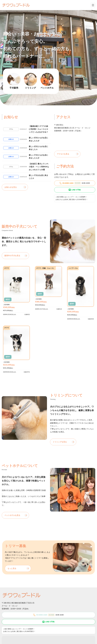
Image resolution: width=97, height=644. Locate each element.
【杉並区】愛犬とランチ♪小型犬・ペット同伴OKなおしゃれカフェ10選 (39, 167)
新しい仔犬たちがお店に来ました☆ (38, 148)
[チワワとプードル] (16, 5)
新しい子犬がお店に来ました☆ (38, 177)
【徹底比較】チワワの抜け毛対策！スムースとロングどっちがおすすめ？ (38, 129)
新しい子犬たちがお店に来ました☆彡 (38, 157)
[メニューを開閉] (93, 5)
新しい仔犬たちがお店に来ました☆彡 (38, 139)
